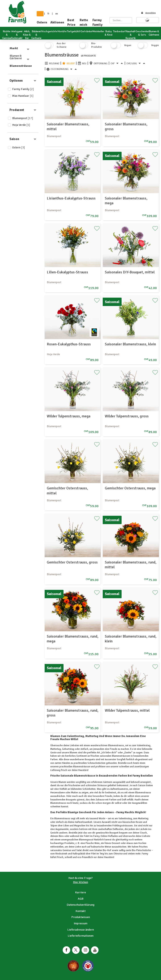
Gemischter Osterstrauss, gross (72, 562)
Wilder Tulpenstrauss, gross (127, 416)
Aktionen (57, 22)
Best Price (71, 22)
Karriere (80, 892)
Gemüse (67, 850)
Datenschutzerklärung (80, 905)
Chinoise (118, 854)
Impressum (81, 923)
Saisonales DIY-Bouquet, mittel (130, 272)
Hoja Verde (21, 125)
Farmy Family (97, 22)
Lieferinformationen (81, 936)
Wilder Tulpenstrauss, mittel (127, 710)
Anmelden (148, 13)
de (40, 14)
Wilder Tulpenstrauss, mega (69, 416)
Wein (97, 843)
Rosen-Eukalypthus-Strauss (69, 344)
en (57, 14)
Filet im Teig (98, 854)
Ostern (42, 22)
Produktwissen (81, 917)
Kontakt (80, 911)
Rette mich (84, 22)
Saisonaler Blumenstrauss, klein (130, 344)
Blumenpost (23, 118)
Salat (79, 850)
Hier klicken (80, 882)
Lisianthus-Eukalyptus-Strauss (71, 198)
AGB (81, 899)
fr (48, 14)
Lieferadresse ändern (81, 930)
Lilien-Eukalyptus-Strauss (67, 272)
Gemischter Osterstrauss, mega (130, 488)
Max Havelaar (23, 96)
